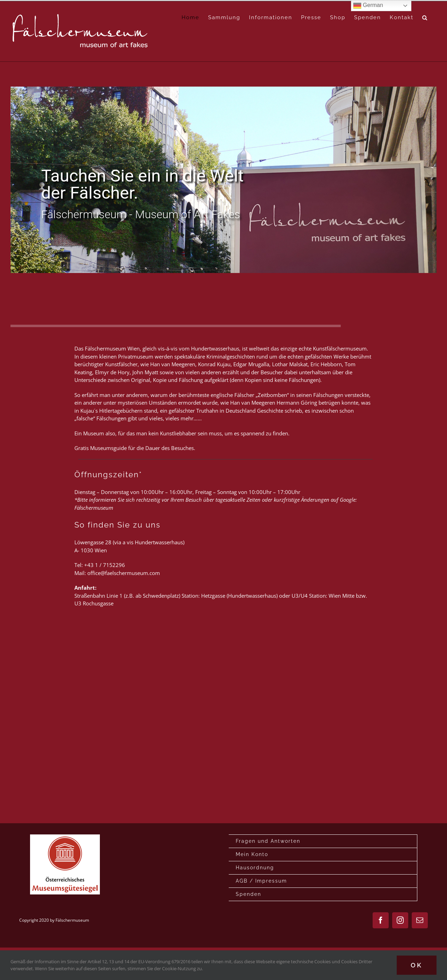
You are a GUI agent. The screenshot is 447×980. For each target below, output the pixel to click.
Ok (417, 965)
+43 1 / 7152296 (105, 565)
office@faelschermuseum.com (124, 573)
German (368, 6)
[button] (425, 18)
